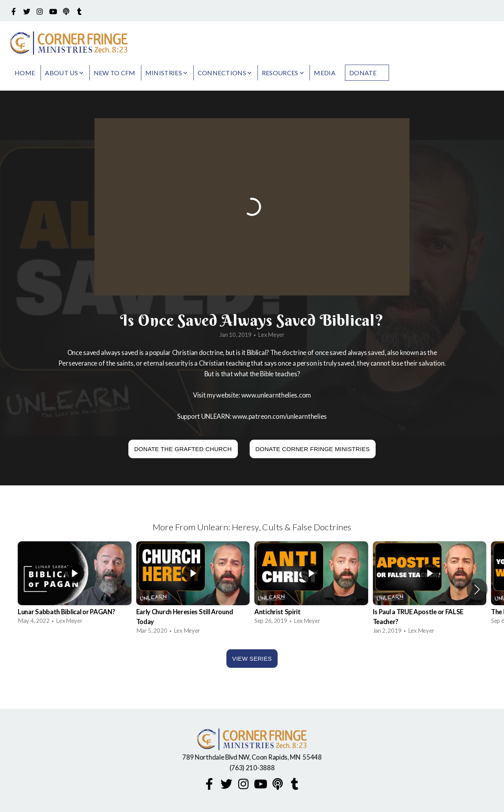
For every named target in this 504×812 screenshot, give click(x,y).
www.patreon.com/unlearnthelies (280, 416)
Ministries (167, 73)
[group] (75, 584)
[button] (477, 589)
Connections (225, 73)
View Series (252, 659)
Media (325, 73)
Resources (283, 73)
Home (25, 73)
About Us (64, 73)
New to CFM (115, 73)
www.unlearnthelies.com (276, 395)
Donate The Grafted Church (183, 449)
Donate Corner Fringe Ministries (313, 449)
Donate (363, 73)
